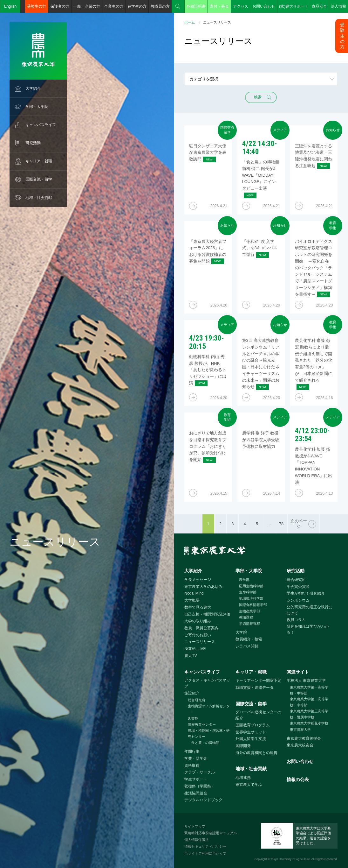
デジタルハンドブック (203, 800)
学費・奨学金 (196, 759)
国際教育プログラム (253, 725)
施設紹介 (192, 693)
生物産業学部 (249, 611)
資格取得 (192, 766)
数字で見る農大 (198, 607)
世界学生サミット (251, 732)
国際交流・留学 (39, 179)
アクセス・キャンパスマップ (207, 683)
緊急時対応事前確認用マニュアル (211, 833)
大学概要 (192, 600)
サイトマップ (195, 826)
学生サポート (196, 779)
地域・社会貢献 (39, 198)
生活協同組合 (196, 793)
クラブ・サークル (200, 772)
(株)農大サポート (294, 6)
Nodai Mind (194, 593)
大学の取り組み (198, 621)
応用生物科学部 (251, 586)
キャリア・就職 (39, 161)
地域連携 (243, 778)
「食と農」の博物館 (204, 743)
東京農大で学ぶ (249, 785)
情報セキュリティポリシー (205, 846)
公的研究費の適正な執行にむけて (310, 610)
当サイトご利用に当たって (205, 853)
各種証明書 (196, 6)
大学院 (241, 632)
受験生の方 (37, 6)
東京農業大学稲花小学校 (309, 723)
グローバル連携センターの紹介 (258, 715)
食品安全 (319, 6)
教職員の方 (160, 6)
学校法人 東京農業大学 (306, 681)
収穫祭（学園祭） (200, 786)
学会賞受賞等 (298, 587)
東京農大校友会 (300, 745)
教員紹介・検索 (249, 639)
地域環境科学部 (251, 598)
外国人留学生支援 (251, 739)
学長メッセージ (198, 580)
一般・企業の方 (87, 6)
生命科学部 (248, 592)
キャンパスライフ (41, 125)
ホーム (190, 22)
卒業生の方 (114, 6)
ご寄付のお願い (198, 635)
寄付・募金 (219, 6)
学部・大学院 (37, 107)
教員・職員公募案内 (201, 628)
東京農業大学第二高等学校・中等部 (309, 702)
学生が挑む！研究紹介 (306, 593)
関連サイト (298, 672)
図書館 (193, 718)
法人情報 (338, 6)
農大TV (191, 656)
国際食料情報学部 (253, 605)
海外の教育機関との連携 (256, 753)
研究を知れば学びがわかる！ (308, 629)
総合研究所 (296, 580)
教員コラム (296, 620)
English (10, 6)
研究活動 (33, 143)
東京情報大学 (300, 730)
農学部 (244, 580)
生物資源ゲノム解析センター (209, 709)
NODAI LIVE (195, 649)
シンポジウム (298, 600)
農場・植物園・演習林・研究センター (209, 734)
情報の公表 (298, 780)
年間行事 (192, 752)
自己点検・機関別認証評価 (207, 614)
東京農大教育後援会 (304, 738)
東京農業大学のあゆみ (203, 587)
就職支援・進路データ (255, 688)
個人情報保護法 (197, 840)
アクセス (241, 6)
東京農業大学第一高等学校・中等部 (309, 690)
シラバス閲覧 (247, 646)
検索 (178, 6)
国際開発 (243, 746)
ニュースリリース (200, 642)
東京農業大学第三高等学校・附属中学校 (309, 714)
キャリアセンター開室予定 (258, 681)
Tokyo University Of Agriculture (290, 859)
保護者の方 (60, 6)
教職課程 (246, 617)
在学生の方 (137, 6)
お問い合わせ (264, 6)
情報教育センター (202, 724)
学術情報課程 (249, 624)
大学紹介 (33, 88)
